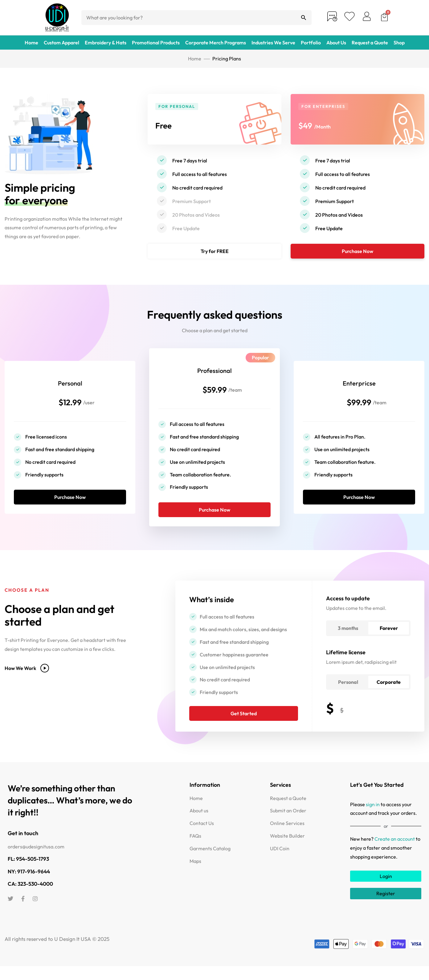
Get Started (244, 727)
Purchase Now (357, 251)
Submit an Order (288, 824)
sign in (373, 817)
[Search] (304, 18)
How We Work (27, 681)
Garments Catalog (210, 861)
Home (31, 43)
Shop (399, 43)
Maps (195, 874)
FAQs (195, 849)
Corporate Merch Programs (216, 43)
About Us (336, 43)
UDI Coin (280, 861)
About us (199, 824)
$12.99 (70, 406)
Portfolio (311, 43)
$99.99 (359, 406)
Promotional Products (156, 43)
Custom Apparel (61, 43)
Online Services (287, 836)
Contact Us (202, 836)
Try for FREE (215, 251)
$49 (308, 124)
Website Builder (287, 849)
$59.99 (214, 394)
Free (167, 124)
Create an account (395, 852)
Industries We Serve (273, 43)
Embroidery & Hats (106, 43)
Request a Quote (370, 43)
